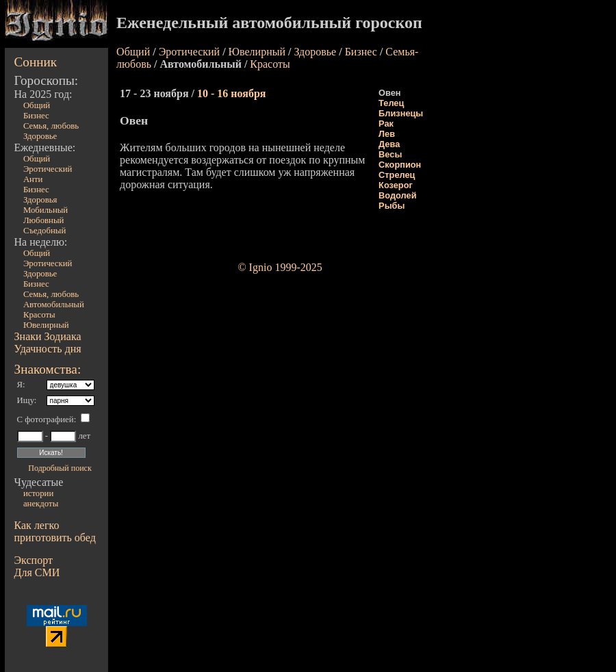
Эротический (48, 169)
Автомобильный (54, 305)
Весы (390, 154)
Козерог (396, 185)
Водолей (397, 195)
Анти (33, 179)
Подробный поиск (60, 468)
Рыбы (392, 206)
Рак (386, 124)
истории (38, 493)
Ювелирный (46, 325)
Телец (391, 103)
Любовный (44, 220)
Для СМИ (37, 572)
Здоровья (40, 200)
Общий (37, 105)
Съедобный (44, 231)
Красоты (39, 315)
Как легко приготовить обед (55, 531)
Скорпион (400, 165)
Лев (387, 134)
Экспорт (34, 560)
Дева (389, 144)
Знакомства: (48, 369)
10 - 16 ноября (231, 93)
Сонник (36, 62)
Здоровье (40, 136)
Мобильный (46, 210)
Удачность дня (48, 349)
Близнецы (401, 113)
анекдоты (41, 504)
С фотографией (46, 419)
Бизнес (36, 116)
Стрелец (397, 175)
